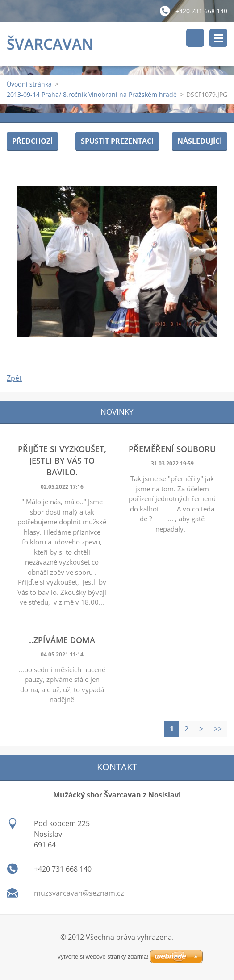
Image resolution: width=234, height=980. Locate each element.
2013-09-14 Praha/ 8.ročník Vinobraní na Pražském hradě (92, 94)
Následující (200, 141)
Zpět (14, 378)
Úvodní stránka (29, 84)
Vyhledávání (195, 38)
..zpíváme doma (62, 640)
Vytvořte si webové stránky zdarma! (103, 957)
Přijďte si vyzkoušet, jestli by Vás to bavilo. (62, 461)
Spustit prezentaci (117, 141)
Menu (218, 38)
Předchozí (32, 141)
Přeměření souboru (172, 449)
